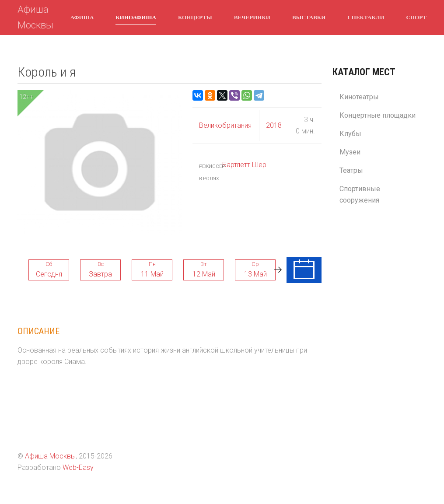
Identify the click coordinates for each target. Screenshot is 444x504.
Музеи (350, 152)
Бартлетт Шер (244, 165)
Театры (351, 170)
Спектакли (366, 17)
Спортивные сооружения (360, 194)
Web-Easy (78, 467)
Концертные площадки (378, 115)
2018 (274, 125)
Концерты (195, 17)
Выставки (309, 17)
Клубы (350, 134)
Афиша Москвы (35, 17)
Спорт (416, 17)
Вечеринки (252, 17)
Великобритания (225, 125)
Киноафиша (136, 17)
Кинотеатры (359, 97)
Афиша (82, 17)
